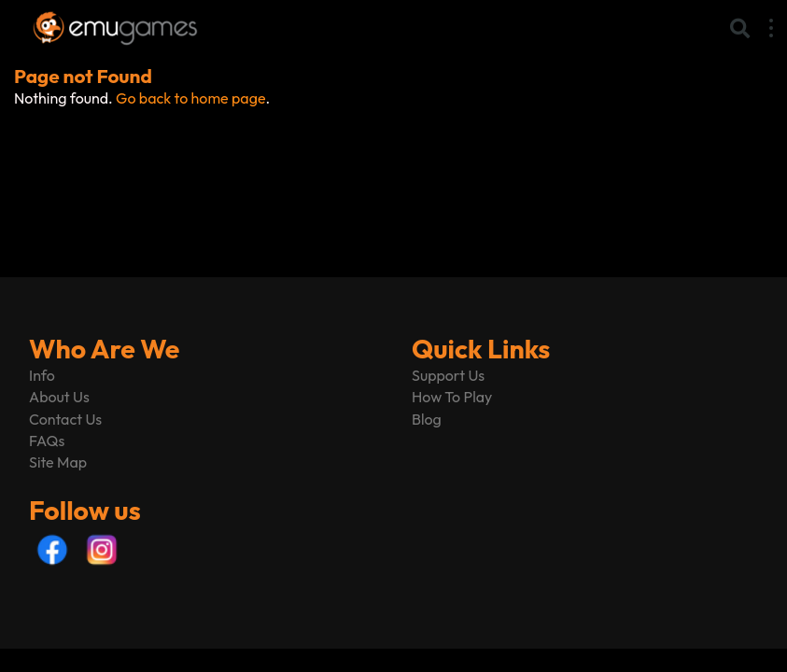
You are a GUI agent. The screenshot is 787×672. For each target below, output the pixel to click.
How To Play (452, 397)
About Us (59, 397)
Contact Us (65, 419)
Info (42, 375)
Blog (427, 419)
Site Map (58, 462)
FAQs (47, 441)
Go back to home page (190, 98)
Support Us (448, 375)
